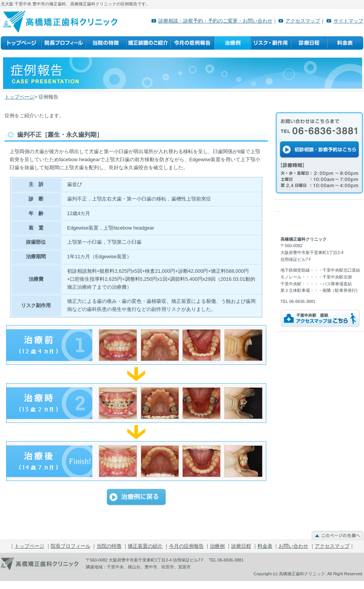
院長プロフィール (63, 43)
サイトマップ (348, 21)
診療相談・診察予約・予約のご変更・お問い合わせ (215, 21)
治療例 (233, 43)
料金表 (345, 43)
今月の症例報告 (192, 43)
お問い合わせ (293, 546)
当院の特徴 (106, 43)
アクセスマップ (303, 21)
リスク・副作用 (271, 43)
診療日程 (309, 43)
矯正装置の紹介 (148, 43)
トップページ (21, 43)
